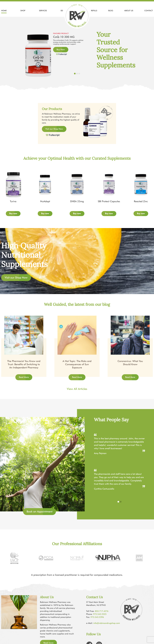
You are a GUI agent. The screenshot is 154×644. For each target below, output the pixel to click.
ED (62, 11)
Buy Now (61, 50)
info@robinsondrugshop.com (107, 623)
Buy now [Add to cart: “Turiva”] (13, 214)
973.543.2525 (100, 614)
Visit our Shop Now (54, 129)
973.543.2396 (97, 617)
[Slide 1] (75, 74)
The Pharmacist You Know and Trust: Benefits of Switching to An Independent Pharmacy (24, 364)
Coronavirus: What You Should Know (130, 363)
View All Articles (77, 389)
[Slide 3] (79, 74)
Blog (111, 11)
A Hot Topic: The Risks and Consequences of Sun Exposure (77, 364)
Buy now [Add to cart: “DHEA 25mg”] (77, 214)
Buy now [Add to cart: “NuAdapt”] (45, 214)
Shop (23, 11)
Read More (24, 377)
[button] (118, 502)
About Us (129, 11)
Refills (94, 11)
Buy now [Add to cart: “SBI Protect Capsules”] (109, 214)
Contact (149, 11)
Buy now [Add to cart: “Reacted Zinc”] (141, 214)
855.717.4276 (102, 611)
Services (43, 11)
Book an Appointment (39, 512)
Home (4, 11)
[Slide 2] (77, 74)
